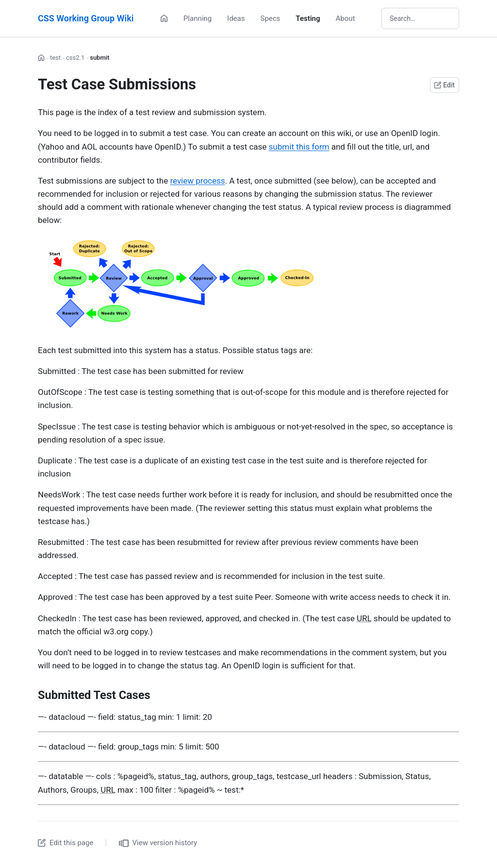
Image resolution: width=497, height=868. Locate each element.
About (346, 18)
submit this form (299, 147)
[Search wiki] (420, 18)
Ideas (236, 18)
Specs (270, 18)
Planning (198, 18)
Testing (308, 18)
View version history (158, 843)
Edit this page (66, 843)
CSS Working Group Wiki (86, 18)
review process (197, 181)
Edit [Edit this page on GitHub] (445, 85)
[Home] (164, 18)
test (55, 58)
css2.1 (75, 58)
